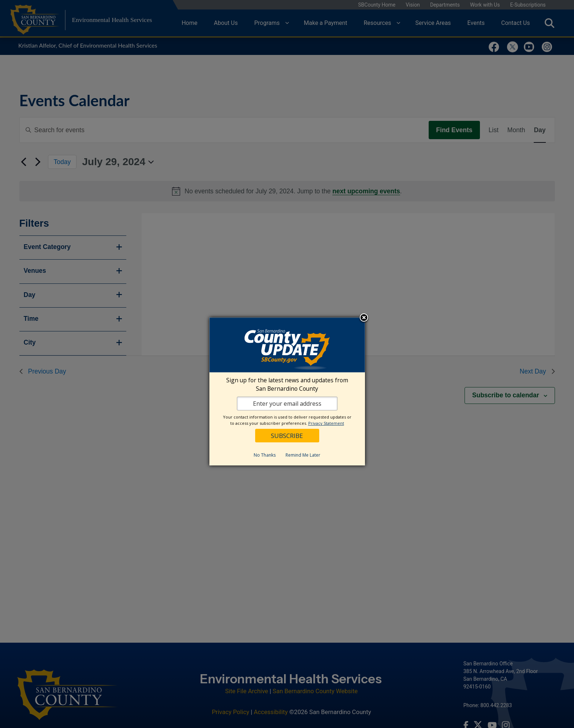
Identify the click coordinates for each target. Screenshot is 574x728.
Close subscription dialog (364, 318)
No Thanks (265, 455)
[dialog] (287, 392)
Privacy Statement (326, 423)
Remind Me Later (303, 455)
